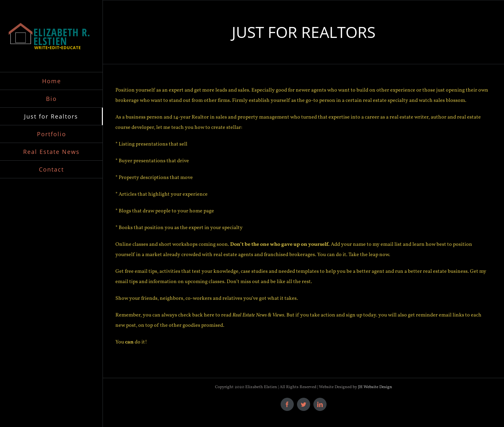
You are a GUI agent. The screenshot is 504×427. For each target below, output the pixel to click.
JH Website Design (375, 387)
